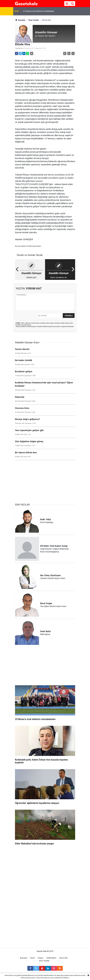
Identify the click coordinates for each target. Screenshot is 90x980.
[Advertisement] (45, 480)
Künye (33, 958)
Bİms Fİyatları (44, 961)
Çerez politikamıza (56, 978)
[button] (65, 53)
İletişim (41, 958)
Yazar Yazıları (34, 20)
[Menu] (67, 4)
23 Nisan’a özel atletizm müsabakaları (39, 11)
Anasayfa (20, 20)
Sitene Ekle (63, 958)
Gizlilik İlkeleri (51, 958)
